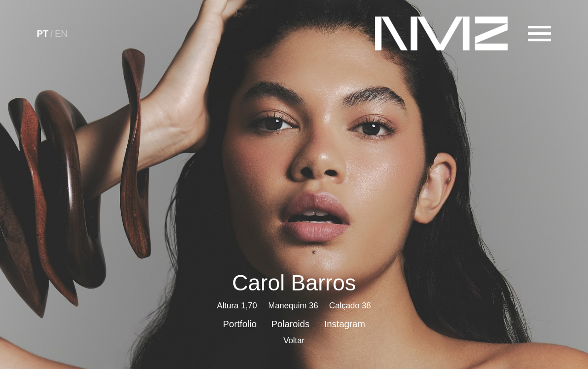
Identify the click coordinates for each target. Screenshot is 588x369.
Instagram (345, 324)
